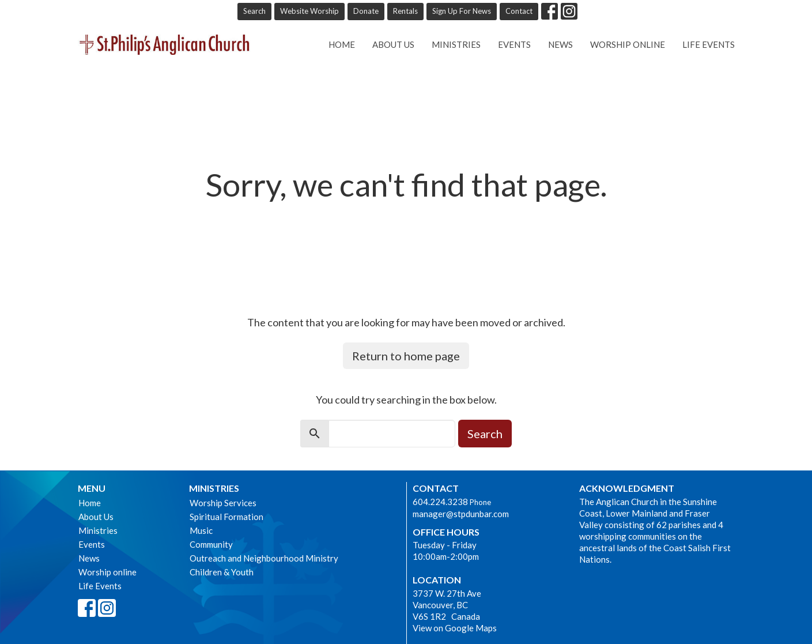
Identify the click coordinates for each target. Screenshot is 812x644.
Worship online (628, 44)
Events (514, 44)
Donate (366, 11)
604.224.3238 (440, 502)
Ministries (456, 44)
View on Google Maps (455, 628)
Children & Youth (222, 572)
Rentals (405, 11)
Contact (519, 11)
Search (254, 11)
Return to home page (406, 356)
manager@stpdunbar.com (461, 514)
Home (342, 44)
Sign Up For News (462, 11)
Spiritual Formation (226, 517)
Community (211, 544)
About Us (393, 44)
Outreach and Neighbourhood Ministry (264, 558)
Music (201, 530)
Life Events (709, 44)
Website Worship (309, 11)
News (560, 44)
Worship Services (223, 503)
